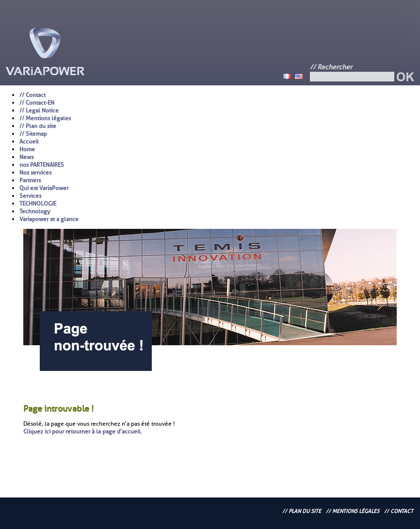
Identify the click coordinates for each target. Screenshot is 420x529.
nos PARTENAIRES (42, 165)
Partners (30, 180)
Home (27, 149)
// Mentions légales (45, 118)
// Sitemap (33, 134)
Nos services (35, 173)
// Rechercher (331, 67)
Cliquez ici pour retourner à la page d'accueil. (83, 432)
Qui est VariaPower (44, 188)
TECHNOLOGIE (38, 204)
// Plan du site (38, 126)
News (26, 157)
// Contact (32, 95)
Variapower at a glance (49, 219)
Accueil (29, 142)
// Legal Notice (39, 111)
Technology (35, 211)
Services (30, 196)
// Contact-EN (37, 103)
